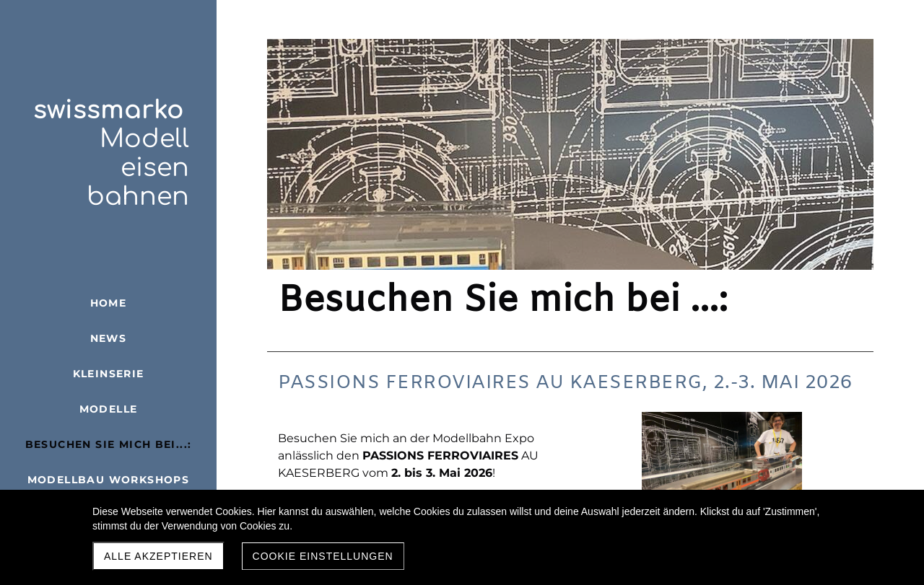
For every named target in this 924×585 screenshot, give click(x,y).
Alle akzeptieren (158, 556)
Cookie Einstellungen (323, 556)
